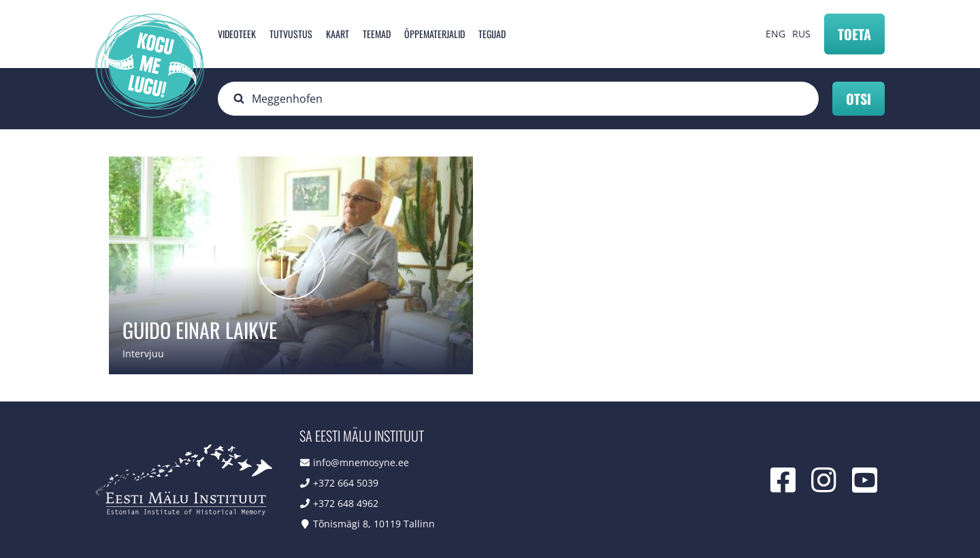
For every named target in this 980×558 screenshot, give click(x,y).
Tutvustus (291, 34)
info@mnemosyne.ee (361, 462)
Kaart (338, 34)
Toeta (854, 34)
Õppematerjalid (435, 34)
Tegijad (492, 34)
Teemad (377, 34)
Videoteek (237, 34)
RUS (801, 34)
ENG (775, 34)
